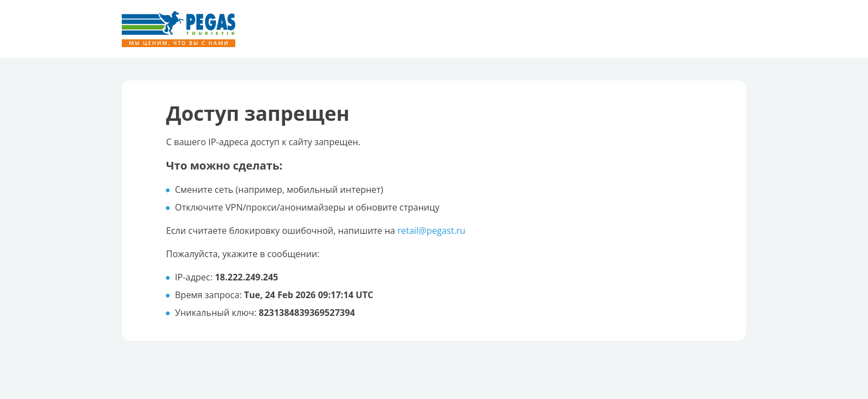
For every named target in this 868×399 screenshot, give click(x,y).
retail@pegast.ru (432, 231)
